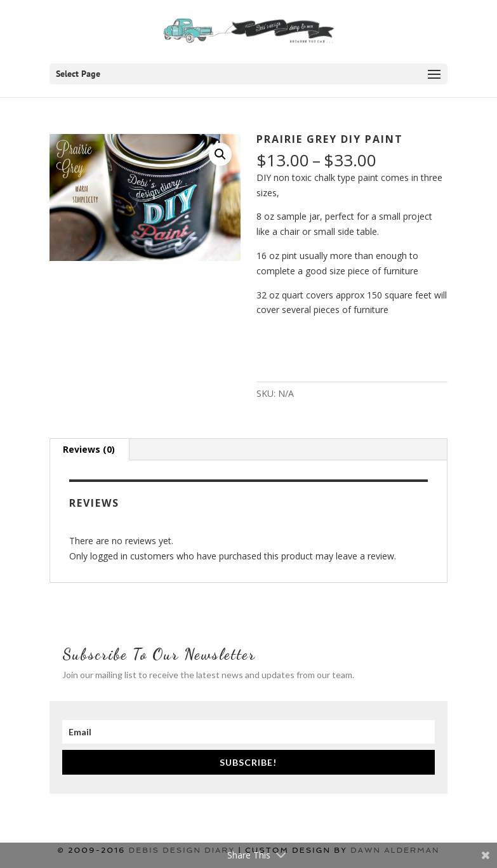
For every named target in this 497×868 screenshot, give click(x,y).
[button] (220, 154)
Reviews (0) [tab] (89, 449)
